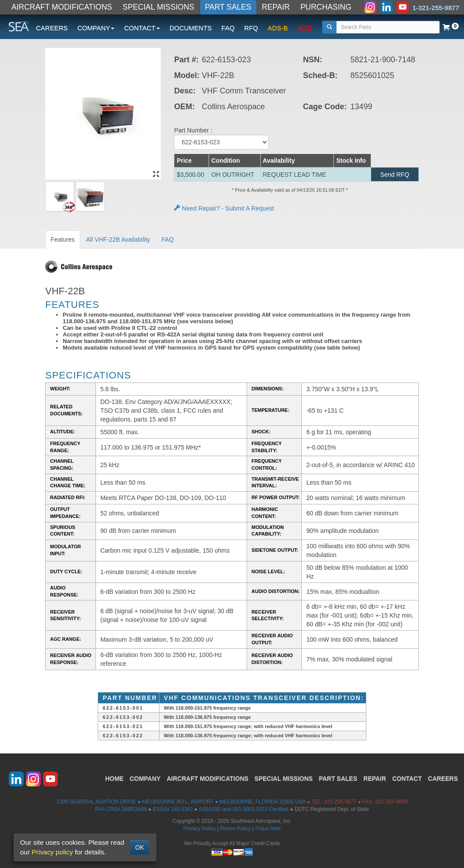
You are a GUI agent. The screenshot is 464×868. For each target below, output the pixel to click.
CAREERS (52, 28)
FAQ (228, 28)
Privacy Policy (199, 829)
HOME (114, 779)
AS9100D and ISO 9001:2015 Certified (243, 809)
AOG (305, 28)
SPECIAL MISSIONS (159, 7)
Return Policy (236, 829)
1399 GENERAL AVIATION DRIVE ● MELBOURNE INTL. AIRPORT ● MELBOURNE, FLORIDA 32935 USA (181, 802)
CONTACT (407, 779)
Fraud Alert (268, 829)
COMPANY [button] (96, 28)
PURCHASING (326, 7)
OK (140, 847)
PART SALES (228, 7)
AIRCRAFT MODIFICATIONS (62, 7)
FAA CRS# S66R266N (121, 809)
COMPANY (145, 779)
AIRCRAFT (207, 779)
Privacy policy (52, 852)
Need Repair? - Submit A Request (224, 208)
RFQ (251, 28)
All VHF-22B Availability (118, 239)
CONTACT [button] (142, 28)
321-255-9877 (340, 802)
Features (62, 239)
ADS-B (278, 28)
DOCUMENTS (191, 28)
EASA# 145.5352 (173, 809)
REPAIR (276, 7)
